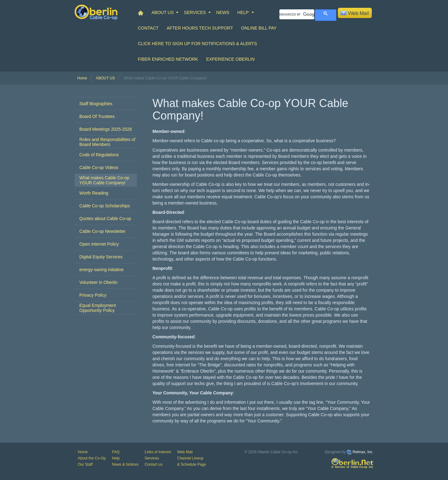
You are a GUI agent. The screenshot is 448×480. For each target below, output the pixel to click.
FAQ (116, 452)
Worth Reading (94, 193)
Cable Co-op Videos (99, 167)
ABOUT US (163, 12)
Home (82, 78)
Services (152, 458)
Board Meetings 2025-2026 (106, 129)
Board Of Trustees (97, 116)
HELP (243, 12)
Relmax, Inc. (363, 452)
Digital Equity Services (101, 257)
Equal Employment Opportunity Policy (98, 308)
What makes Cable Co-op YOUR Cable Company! (104, 180)
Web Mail (185, 452)
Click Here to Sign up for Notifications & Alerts (197, 44)
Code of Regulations (99, 155)
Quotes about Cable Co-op (105, 219)
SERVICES (195, 12)
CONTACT (148, 28)
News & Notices (125, 464)
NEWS (223, 12)
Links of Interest (158, 452)
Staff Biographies (96, 104)
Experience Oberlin (231, 59)
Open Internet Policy (99, 244)
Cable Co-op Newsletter (103, 231)
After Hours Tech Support (200, 28)
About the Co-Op (92, 458)
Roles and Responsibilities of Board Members (107, 142)
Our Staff (85, 464)
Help (116, 458)
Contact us (154, 464)
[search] (297, 14)
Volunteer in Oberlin (98, 282)
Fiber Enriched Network (168, 59)
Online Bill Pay (259, 28)
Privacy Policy (93, 295)
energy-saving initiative (101, 270)
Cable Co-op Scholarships (105, 206)
